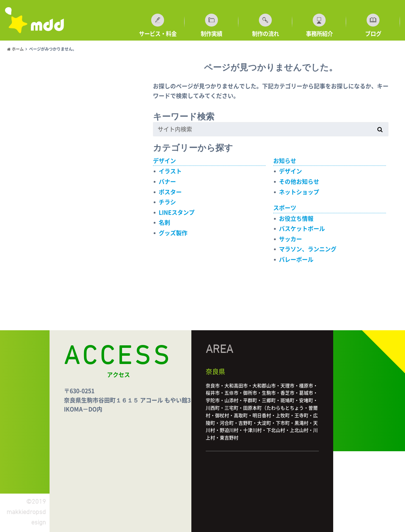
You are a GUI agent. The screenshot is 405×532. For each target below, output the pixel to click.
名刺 (164, 223)
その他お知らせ (299, 182)
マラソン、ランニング (308, 249)
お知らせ (285, 161)
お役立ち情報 (296, 219)
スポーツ (285, 208)
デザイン (164, 161)
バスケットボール (302, 229)
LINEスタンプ (177, 213)
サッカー (290, 239)
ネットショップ (299, 192)
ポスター (170, 192)
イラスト (170, 171)
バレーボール (296, 260)
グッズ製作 (173, 233)
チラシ (167, 202)
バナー (167, 182)
